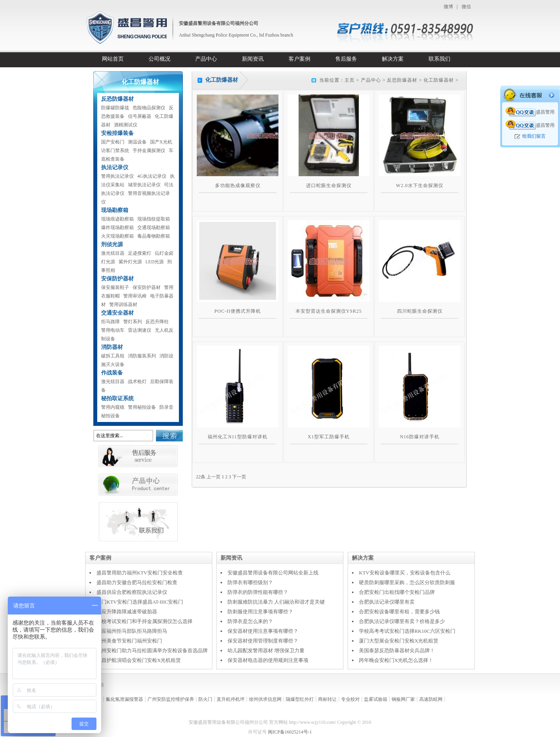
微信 (466, 7)
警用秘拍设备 (142, 407)
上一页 (213, 477)
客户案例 (299, 59)
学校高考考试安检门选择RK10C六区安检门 (407, 631)
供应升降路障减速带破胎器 (127, 612)
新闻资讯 (253, 59)
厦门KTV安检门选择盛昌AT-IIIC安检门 (140, 602)
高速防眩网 (431, 699)
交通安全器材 (117, 313)
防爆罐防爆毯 (115, 108)
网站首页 (113, 59)
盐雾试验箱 (376, 699)
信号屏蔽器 (140, 116)
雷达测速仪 (140, 330)
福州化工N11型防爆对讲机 (237, 437)
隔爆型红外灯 (300, 699)
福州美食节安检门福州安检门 (129, 641)
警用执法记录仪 (117, 176)
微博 (448, 7)
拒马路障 (110, 322)
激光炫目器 (113, 253)
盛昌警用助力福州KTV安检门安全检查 (140, 573)
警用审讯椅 (135, 296)
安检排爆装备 (117, 133)
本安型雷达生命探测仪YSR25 (329, 311)
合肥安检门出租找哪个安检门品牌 (397, 592)
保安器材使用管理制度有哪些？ (263, 641)
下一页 (239, 477)
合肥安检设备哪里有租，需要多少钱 (399, 612)
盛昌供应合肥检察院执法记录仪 (132, 592)
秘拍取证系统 (117, 398)
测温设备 (137, 142)
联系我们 (439, 59)
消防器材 (112, 347)
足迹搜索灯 (140, 253)
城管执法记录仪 (144, 185)
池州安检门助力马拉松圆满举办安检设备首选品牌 (152, 650)
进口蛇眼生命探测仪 (329, 186)
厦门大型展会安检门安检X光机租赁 (399, 641)
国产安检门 (113, 142)
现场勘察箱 (115, 210)
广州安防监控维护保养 (171, 699)
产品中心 (206, 59)
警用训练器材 (123, 305)
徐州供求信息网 (265, 699)
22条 (201, 477)
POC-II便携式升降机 (237, 311)
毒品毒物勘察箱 (154, 236)
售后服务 (346, 59)
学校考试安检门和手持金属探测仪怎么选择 (144, 621)
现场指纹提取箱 (154, 219)
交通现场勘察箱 (154, 228)
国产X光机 (161, 142)
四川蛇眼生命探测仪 (420, 311)
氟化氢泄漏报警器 (124, 699)
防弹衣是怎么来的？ (250, 621)
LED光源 (155, 262)
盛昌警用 (530, 112)
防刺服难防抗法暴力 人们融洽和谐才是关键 (276, 602)
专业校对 (350, 699)
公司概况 (159, 59)
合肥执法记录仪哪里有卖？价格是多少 (402, 621)
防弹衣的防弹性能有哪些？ (258, 592)
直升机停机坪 (231, 699)
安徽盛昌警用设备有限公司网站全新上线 (273, 573)
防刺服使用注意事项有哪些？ (260, 612)
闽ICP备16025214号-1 (290, 732)
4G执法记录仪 (152, 176)
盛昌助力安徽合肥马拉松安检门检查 (137, 582)
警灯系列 (133, 322)
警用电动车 (113, 330)
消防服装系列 (142, 356)
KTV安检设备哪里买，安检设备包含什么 (405, 573)
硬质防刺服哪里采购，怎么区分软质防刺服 (407, 582)
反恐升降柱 (157, 322)
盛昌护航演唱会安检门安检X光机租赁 (139, 660)
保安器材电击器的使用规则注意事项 (268, 660)
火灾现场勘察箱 (117, 236)
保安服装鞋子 (115, 287)
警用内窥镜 (113, 407)
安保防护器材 (117, 279)
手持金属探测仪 (149, 151)
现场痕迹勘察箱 (117, 219)
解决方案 (393, 59)
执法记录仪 (115, 167)
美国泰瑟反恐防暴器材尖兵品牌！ (397, 650)
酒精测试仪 (126, 125)
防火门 (205, 699)
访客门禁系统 (115, 151)
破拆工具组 (113, 356)
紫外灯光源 (130, 262)
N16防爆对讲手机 (420, 437)
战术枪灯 (137, 382)
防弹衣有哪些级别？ (250, 582)
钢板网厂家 (403, 699)
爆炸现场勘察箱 (117, 228)
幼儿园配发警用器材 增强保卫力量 (266, 650)
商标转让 (327, 699)
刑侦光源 (112, 244)
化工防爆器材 (439, 80)
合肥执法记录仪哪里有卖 (387, 602)
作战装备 (112, 373)
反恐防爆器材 (117, 99)
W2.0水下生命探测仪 (419, 186)
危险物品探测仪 (149, 108)
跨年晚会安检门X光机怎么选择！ (396, 660)
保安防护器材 (147, 287)
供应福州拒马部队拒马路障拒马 (132, 631)
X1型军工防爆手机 (329, 437)
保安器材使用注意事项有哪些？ (263, 631)
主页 (350, 80)
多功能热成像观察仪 (238, 186)
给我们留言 (534, 136)
